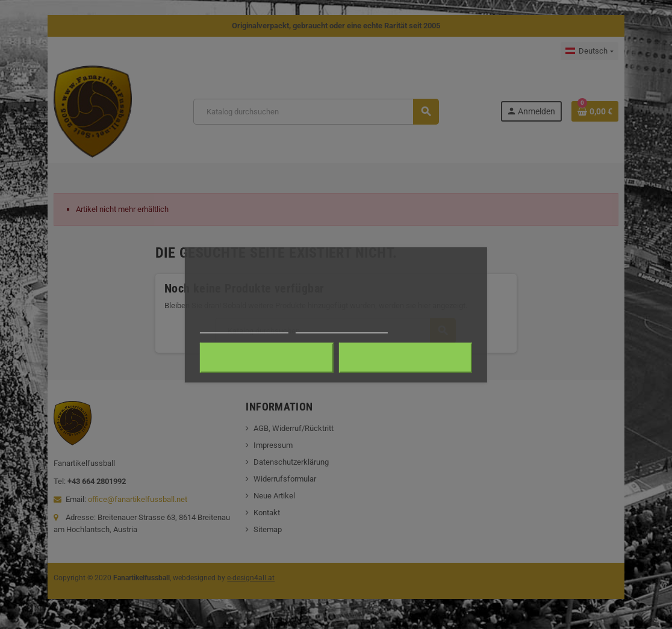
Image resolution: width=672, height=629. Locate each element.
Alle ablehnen (266, 358)
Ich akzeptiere (406, 358)
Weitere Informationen (244, 327)
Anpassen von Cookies (342, 327)
